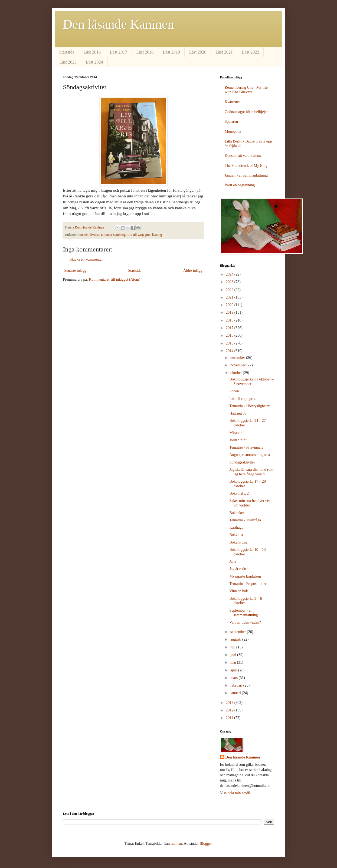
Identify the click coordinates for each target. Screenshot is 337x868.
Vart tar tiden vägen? (245, 622)
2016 (230, 335)
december (238, 358)
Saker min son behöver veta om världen (250, 503)
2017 (230, 328)
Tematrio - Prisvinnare (246, 447)
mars (235, 678)
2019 (230, 312)
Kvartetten (233, 102)
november (238, 365)
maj (234, 662)
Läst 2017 (119, 52)
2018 (230, 320)
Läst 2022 (251, 52)
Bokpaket (237, 513)
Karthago (236, 527)
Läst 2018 (145, 52)
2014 (230, 351)
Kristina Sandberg (113, 235)
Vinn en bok (238, 591)
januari (236, 693)
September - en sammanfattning (243, 613)
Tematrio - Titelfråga (245, 520)
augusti (236, 639)
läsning (157, 235)
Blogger (205, 844)
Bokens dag (238, 542)
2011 (230, 718)
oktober (237, 373)
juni (234, 655)
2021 (230, 297)
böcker (83, 235)
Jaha (233, 561)
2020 (230, 305)
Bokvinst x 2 (239, 493)
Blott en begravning (240, 185)
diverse (94, 235)
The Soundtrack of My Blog (246, 166)
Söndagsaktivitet (242, 462)
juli (233, 647)
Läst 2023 (68, 62)
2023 (230, 282)
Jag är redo (238, 569)
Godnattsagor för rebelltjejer (246, 112)
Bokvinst (236, 535)
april (234, 670)
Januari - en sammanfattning (246, 175)
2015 (230, 343)
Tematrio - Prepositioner (248, 584)
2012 (230, 710)
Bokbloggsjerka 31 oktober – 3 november (251, 382)
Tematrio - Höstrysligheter (249, 406)
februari (237, 685)
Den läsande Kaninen (119, 24)
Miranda (236, 433)
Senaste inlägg (75, 271)
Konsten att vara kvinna (243, 156)
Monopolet (233, 132)
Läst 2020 (198, 52)
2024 (230, 274)
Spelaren (231, 122)
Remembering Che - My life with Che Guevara (246, 90)
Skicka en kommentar (86, 259)
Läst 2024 (94, 62)
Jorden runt (238, 440)
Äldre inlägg (193, 271)
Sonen (234, 391)
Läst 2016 (92, 52)
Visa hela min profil (235, 793)
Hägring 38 (238, 413)
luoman (176, 844)
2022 (230, 290)
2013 (230, 703)
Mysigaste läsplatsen (245, 576)
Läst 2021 (224, 52)
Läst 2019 (171, 52)
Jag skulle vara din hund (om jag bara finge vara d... (251, 472)
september (239, 632)
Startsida (67, 52)
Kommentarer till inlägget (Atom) (114, 279)
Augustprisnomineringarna (250, 455)
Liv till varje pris (139, 235)
